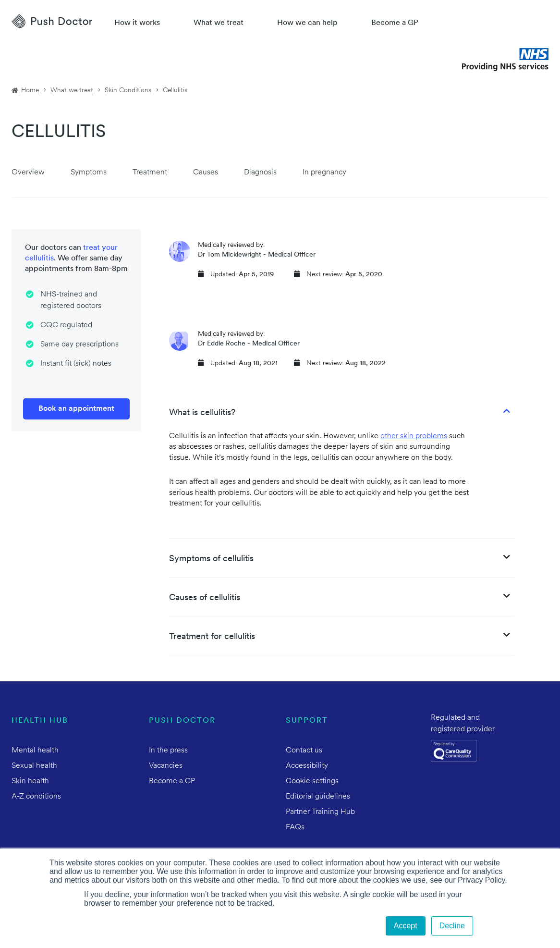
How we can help (307, 23)
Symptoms (89, 172)
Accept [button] (406, 926)
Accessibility (307, 766)
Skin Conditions (128, 91)
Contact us (304, 751)
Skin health (30, 781)
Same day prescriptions (79, 345)
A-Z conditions (36, 797)
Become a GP (395, 23)
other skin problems (414, 436)
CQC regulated (66, 325)
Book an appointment (76, 409)
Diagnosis (260, 172)
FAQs (295, 827)
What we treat (219, 23)
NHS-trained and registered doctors (71, 300)
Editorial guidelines (318, 797)
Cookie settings (312, 781)
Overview (28, 172)
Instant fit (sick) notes (76, 364)
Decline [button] (452, 926)
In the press (168, 751)
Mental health (35, 751)
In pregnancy (324, 172)
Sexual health (34, 766)
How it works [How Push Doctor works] (137, 23)
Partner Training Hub (320, 812)
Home (30, 91)
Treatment (150, 172)
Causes (206, 172)
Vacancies (166, 766)
